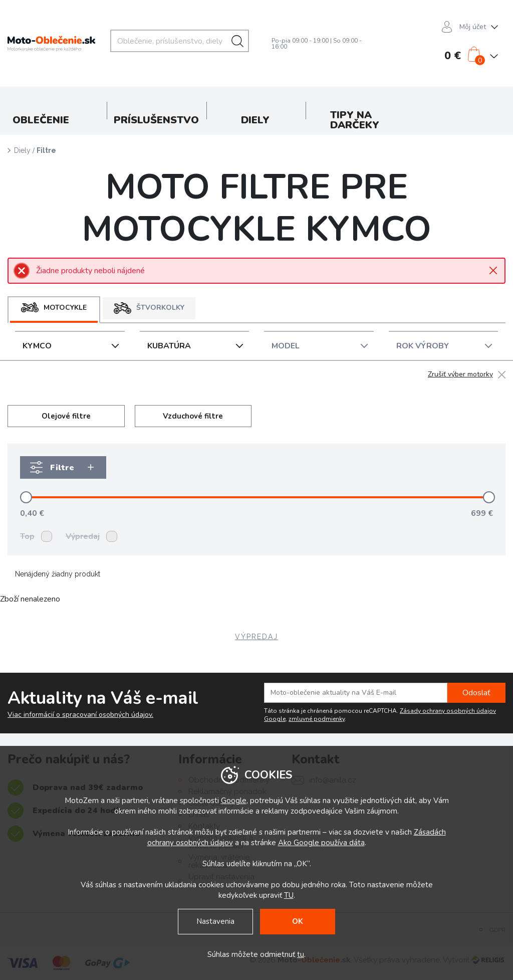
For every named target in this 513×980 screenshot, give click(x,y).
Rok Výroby (423, 346)
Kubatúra (169, 346)
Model (286, 346)
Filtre (46, 150)
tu (301, 954)
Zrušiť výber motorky (460, 375)
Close (493, 270)
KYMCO (37, 346)
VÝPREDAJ (256, 637)
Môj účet (473, 27)
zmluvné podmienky (317, 719)
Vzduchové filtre (193, 416)
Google (234, 801)
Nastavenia (215, 921)
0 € (453, 56)
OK (298, 921)
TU (289, 895)
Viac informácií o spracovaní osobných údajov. (80, 715)
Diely (22, 150)
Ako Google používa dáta (321, 843)
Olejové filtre (66, 416)
